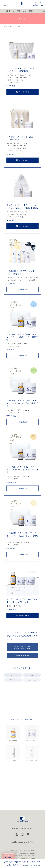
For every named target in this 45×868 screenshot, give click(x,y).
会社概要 (23, 858)
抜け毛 (13, 676)
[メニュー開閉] (4, 3)
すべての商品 (6, 11)
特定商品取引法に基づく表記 (16, 856)
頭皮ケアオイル (34, 11)
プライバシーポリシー (31, 856)
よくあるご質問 (24, 853)
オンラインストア (10, 26)
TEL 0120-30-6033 (23, 842)
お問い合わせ (33, 853)
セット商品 (16, 11)
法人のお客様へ (31, 858)
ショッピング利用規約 (29, 850)
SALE (25, 11)
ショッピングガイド (16, 850)
